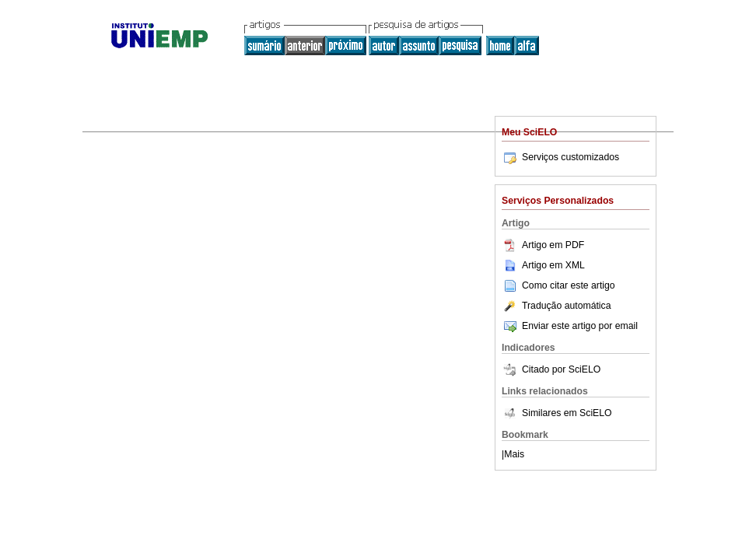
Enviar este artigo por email (570, 326)
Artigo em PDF (543, 245)
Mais (514, 454)
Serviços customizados (560, 157)
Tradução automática (556, 306)
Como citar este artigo (569, 285)
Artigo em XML (543, 265)
